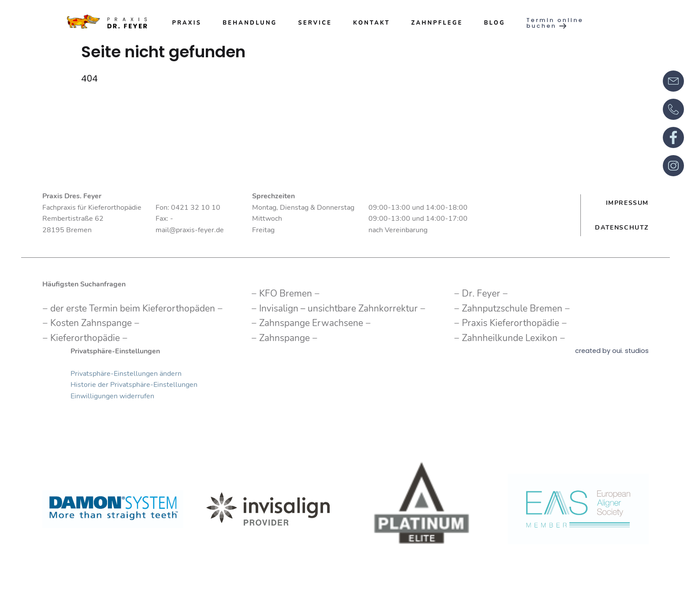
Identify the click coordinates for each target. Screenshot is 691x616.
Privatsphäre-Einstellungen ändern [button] (126, 374)
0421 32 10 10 (196, 208)
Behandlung (250, 23)
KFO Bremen (286, 293)
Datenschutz (622, 227)
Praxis (187, 23)
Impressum (627, 203)
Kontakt (372, 23)
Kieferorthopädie (85, 338)
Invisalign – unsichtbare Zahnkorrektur (338, 308)
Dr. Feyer (481, 293)
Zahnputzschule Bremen (512, 308)
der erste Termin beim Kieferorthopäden (133, 308)
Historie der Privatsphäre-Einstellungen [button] (134, 385)
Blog (494, 23)
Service (315, 23)
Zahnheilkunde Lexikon (510, 338)
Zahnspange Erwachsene (311, 323)
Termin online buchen (555, 23)
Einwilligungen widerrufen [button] (112, 396)
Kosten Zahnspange (91, 323)
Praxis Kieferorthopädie (511, 323)
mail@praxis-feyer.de (190, 230)
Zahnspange (284, 338)
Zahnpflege (437, 23)
